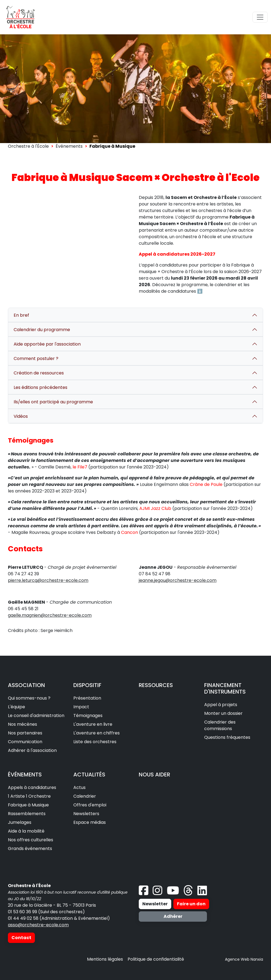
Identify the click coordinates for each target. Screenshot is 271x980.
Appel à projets (221, 705)
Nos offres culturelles (31, 840)
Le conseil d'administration (36, 716)
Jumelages (20, 822)
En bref (21, 315)
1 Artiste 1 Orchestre (29, 796)
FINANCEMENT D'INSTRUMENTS (225, 688)
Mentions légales (105, 959)
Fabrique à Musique (28, 805)
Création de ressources (39, 373)
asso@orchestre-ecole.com (38, 925)
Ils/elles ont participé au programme (53, 402)
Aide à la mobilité (26, 831)
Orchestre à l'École (28, 146)
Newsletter (155, 904)
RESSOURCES (156, 685)
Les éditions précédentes (40, 387)
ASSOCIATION (26, 685)
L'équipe (16, 707)
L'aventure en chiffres (97, 733)
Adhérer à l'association (32, 750)
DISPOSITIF (87, 685)
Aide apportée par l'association (47, 344)
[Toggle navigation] (260, 17)
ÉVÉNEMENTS (25, 775)
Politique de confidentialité (156, 959)
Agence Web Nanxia (244, 959)
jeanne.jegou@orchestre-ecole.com (178, 580)
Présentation (87, 698)
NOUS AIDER (154, 775)
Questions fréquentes (227, 737)
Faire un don (191, 904)
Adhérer (173, 916)
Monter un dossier (223, 713)
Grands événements (30, 849)
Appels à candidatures (32, 787)
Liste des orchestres (95, 742)
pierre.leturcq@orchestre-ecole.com (48, 580)
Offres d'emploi (90, 805)
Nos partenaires (25, 733)
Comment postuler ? (36, 359)
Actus (79, 787)
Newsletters (86, 814)
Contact (21, 938)
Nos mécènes (22, 724)
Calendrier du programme (42, 330)
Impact (81, 707)
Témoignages (88, 716)
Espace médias (90, 822)
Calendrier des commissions (220, 725)
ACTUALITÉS (89, 775)
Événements (69, 146)
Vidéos (21, 416)
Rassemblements (27, 814)
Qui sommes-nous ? (29, 698)
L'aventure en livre (93, 724)
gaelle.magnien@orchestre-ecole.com (50, 615)
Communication (25, 742)
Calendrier (85, 796)
